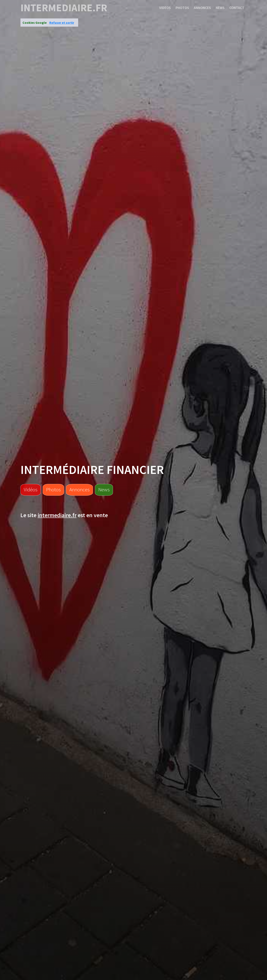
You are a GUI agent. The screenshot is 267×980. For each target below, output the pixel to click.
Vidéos (31, 489)
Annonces (202, 8)
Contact (237, 8)
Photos (182, 8)
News (220, 8)
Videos (165, 8)
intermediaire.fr (64, 8)
